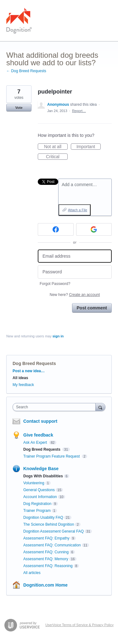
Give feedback (38, 435)
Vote (19, 108)
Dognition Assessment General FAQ (53, 531)
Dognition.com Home (45, 585)
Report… (79, 111)
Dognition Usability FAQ (43, 518)
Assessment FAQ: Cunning (46, 552)
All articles (32, 573)
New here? (75, 295)
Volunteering (34, 483)
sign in (58, 336)
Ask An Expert (36, 443)
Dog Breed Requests (34, 363)
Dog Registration (37, 504)
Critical (57, 157)
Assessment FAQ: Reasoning (48, 566)
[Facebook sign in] (56, 229)
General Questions (39, 490)
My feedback (23, 385)
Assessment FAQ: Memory (46, 559)
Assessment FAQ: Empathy (46, 538)
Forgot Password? (55, 284)
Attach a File (78, 210)
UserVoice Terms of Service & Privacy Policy (79, 625)
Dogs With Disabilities (43, 476)
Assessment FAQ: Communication (52, 545)
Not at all (56, 147)
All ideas (20, 378)
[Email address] (75, 256)
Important (89, 147)
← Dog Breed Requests (26, 71)
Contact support (40, 421)
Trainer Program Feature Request (52, 456)
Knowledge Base (41, 469)
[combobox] (56, 407)
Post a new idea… (29, 371)
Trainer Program (37, 511)
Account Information (40, 497)
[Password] (75, 272)
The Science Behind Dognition (49, 524)
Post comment (92, 308)
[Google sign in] (94, 229)
